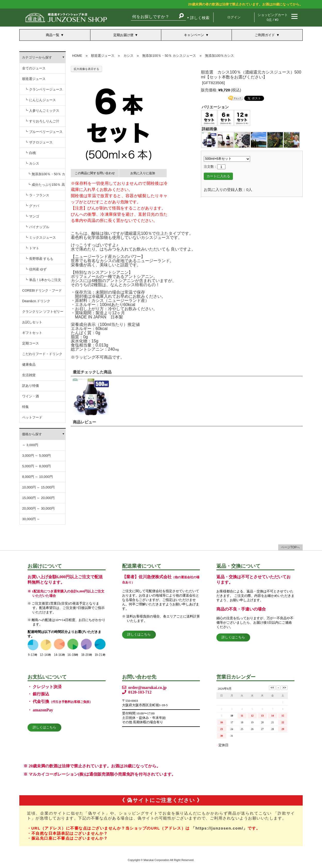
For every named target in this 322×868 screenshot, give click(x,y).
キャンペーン (194, 35)
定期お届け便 (123, 35)
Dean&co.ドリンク (36, 301)
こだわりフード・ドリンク (42, 354)
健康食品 (29, 364)
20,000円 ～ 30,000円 (38, 508)
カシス (128, 56)
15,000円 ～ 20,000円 (38, 498)
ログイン (234, 17)
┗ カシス (32, 163)
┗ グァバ (32, 206)
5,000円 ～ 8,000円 (36, 466)
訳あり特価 (31, 386)
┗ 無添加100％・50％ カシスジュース (46, 176)
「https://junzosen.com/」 (219, 828)
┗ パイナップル (37, 227)
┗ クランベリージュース (44, 89)
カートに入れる (218, 176)
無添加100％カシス (220, 56)
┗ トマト (32, 248)
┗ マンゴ (32, 216)
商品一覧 (53, 35)
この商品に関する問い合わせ (95, 173)
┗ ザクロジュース (39, 142)
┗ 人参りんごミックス (42, 111)
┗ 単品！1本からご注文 (43, 280)
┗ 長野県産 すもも (39, 259)
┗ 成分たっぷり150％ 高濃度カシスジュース (46, 186)
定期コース (31, 343)
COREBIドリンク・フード (42, 290)
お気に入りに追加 (143, 173)
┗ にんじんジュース (40, 100)
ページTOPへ (290, 547)
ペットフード (32, 417)
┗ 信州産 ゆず (36, 269)
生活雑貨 (29, 375)
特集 (26, 407)
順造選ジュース (34, 79)
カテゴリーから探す (37, 57)
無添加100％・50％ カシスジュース (169, 56)
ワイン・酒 (31, 396)
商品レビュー (84, 422)
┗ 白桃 (30, 153)
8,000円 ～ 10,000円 (37, 477)
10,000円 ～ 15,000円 (38, 487)
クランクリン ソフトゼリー (43, 312)
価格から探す (32, 434)
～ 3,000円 (30, 445)
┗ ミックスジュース (40, 238)
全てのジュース (34, 68)
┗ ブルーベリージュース (44, 132)
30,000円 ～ (31, 519)
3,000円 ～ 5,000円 (36, 456)
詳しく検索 (200, 18)
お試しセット (32, 322)
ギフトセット (32, 333)
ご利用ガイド (265, 35)
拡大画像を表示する (86, 69)
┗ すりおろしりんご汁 (42, 121)
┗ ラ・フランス (37, 195)
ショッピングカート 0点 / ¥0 (273, 17)
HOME (77, 56)
